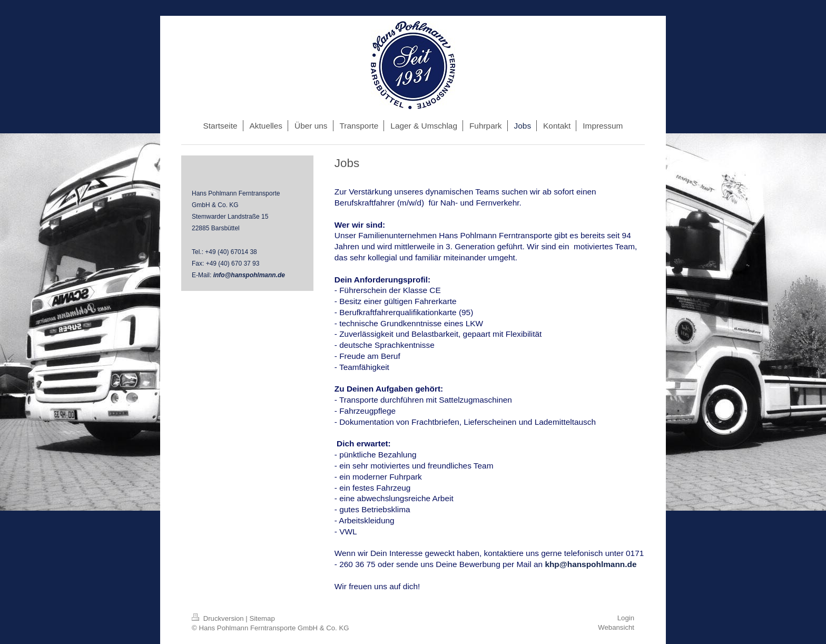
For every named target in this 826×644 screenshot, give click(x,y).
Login (626, 618)
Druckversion (219, 618)
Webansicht (616, 627)
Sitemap (262, 618)
